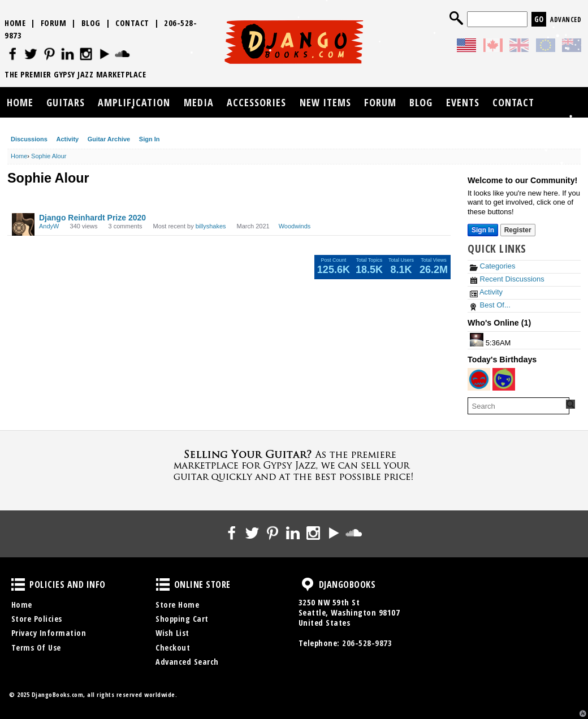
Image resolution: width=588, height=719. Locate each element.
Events (463, 102)
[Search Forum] (570, 404)
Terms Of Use (36, 647)
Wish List (172, 633)
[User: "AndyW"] (23, 224)
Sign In (150, 139)
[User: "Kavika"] (504, 379)
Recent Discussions (507, 279)
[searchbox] (518, 406)
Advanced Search (187, 662)
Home (15, 23)
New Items (325, 102)
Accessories (256, 102)
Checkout (173, 647)
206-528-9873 (367, 643)
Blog (91, 23)
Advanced (566, 20)
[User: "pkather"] (479, 379)
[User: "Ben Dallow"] (477, 340)
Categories (492, 266)
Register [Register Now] (518, 230)
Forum (54, 23)
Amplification (134, 102)
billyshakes (211, 226)
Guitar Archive (109, 139)
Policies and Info (18, 584)
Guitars (66, 102)
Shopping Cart (182, 619)
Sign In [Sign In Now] (483, 230)
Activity (67, 139)
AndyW (49, 226)
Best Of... (490, 305)
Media (199, 102)
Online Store (163, 584)
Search (456, 18)
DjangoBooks (308, 584)
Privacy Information (49, 633)
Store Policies (37, 619)
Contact (132, 23)
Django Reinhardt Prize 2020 (92, 218)
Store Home (177, 605)
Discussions (29, 139)
